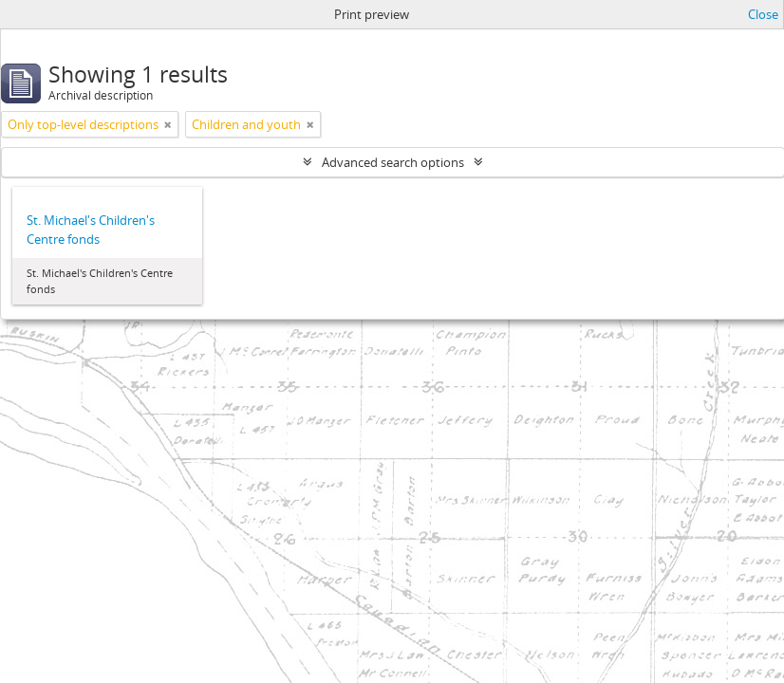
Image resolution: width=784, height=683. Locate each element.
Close (763, 14)
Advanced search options (393, 162)
